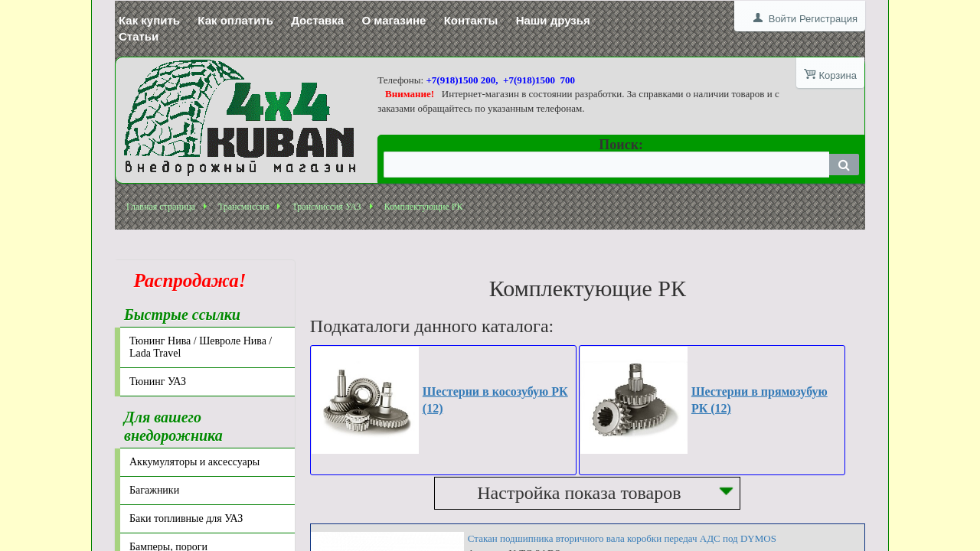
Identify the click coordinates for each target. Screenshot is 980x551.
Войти (782, 19)
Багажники (154, 490)
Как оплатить (235, 20)
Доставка (317, 20)
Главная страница (161, 207)
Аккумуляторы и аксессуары (194, 462)
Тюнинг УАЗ (158, 381)
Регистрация (828, 19)
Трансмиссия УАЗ (326, 207)
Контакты (471, 20)
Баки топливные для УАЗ (186, 518)
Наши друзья (553, 20)
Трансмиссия (244, 207)
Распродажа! (185, 280)
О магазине (394, 20)
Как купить (149, 20)
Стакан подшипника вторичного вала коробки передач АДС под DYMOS (622, 538)
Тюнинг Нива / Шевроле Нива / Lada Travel (201, 347)
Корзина (838, 75)
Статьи (139, 36)
